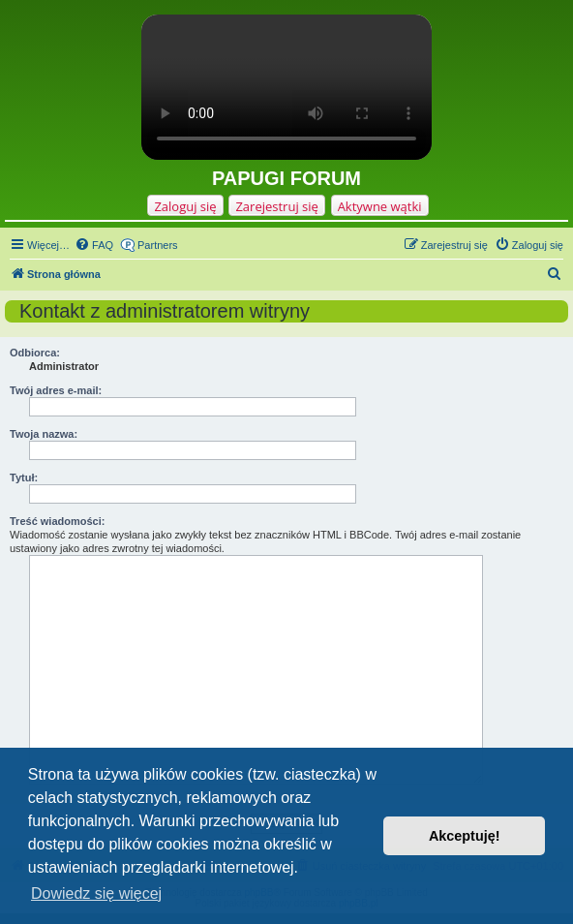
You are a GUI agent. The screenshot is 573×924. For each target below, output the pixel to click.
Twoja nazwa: (44, 434)
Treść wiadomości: (57, 521)
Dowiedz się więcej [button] (96, 893)
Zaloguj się (185, 206)
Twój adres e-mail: (56, 390)
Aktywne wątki (380, 206)
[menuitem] (94, 245)
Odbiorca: (35, 353)
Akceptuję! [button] (465, 836)
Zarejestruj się (276, 206)
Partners (158, 245)
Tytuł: (24, 477)
